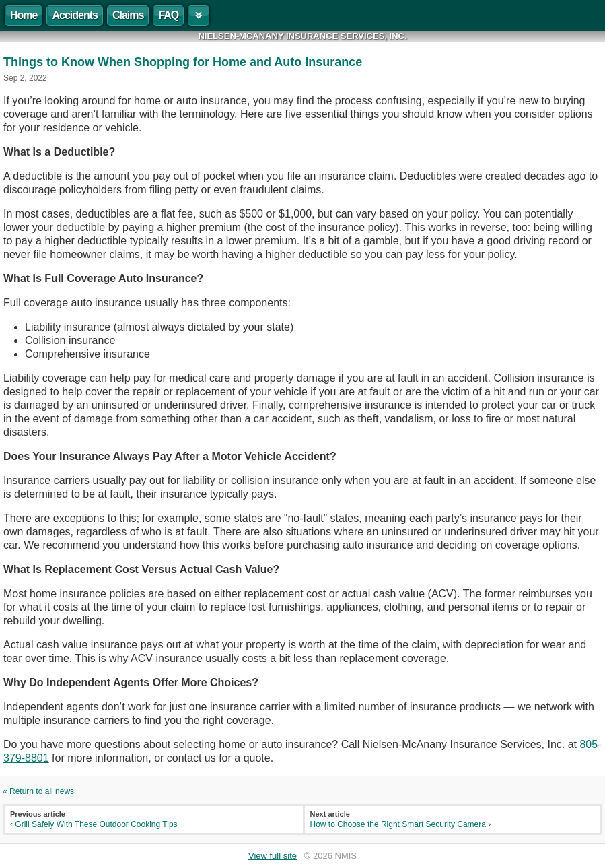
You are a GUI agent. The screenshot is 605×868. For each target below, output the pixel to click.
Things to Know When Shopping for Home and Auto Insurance (183, 62)
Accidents (74, 15)
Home (24, 15)
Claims (128, 15)
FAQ (168, 15)
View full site (273, 856)
